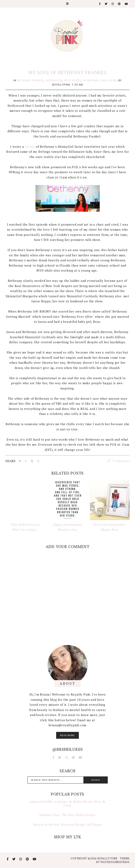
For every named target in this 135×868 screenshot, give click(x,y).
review (30, 147)
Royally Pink (108, 858)
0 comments (119, 461)
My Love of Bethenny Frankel (67, 72)
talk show (109, 80)
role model (73, 80)
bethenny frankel (30, 80)
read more (67, 735)
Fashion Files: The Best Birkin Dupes (68, 815)
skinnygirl (91, 80)
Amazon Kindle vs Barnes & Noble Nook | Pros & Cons (68, 803)
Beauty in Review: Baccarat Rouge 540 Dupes (68, 824)
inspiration (54, 80)
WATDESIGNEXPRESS (115, 862)
